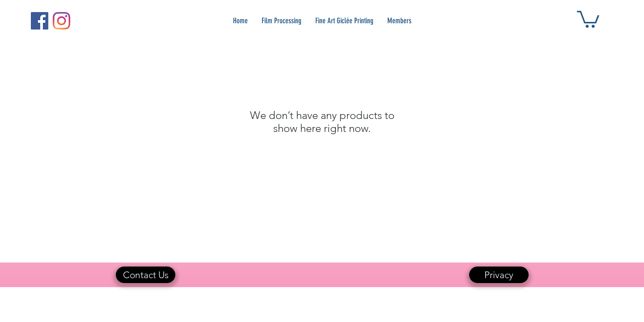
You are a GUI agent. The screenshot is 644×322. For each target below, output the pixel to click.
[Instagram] (61, 21)
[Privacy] (499, 275)
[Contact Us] (146, 275)
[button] (588, 18)
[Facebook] (40, 21)
